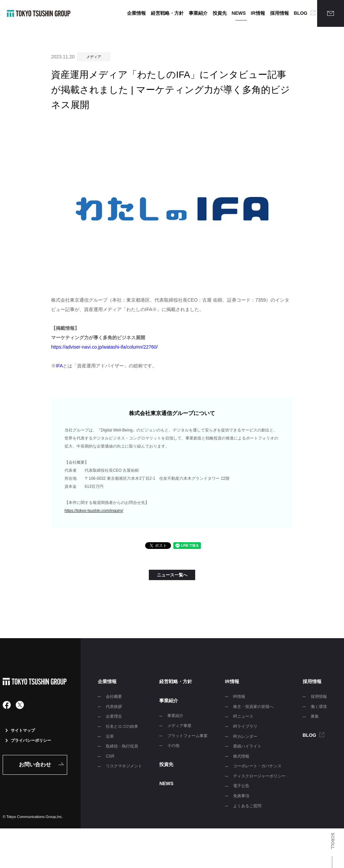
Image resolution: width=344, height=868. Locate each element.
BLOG (301, 13)
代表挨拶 (114, 707)
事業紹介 (198, 13)
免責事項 (241, 796)
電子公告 (241, 786)
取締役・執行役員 (122, 746)
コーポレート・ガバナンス (257, 766)
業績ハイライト (247, 746)
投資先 (220, 13)
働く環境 (319, 707)
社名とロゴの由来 (122, 726)
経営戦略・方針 (167, 13)
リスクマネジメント (124, 766)
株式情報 (241, 756)
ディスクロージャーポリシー (259, 776)
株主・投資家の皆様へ (253, 707)
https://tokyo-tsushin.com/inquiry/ (94, 511)
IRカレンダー (245, 736)
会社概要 (114, 697)
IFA (59, 366)
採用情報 (279, 13)
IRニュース (243, 716)
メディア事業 (179, 726)
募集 (315, 716)
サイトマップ (20, 730)
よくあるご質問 (247, 806)
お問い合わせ (35, 764)
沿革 (110, 736)
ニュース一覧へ (172, 575)
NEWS (239, 13)
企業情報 (136, 13)
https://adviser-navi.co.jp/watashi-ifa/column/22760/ (104, 347)
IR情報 (258, 13)
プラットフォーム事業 (187, 736)
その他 (173, 746)
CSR (110, 756)
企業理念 (114, 716)
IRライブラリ (245, 726)
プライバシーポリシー (28, 741)
